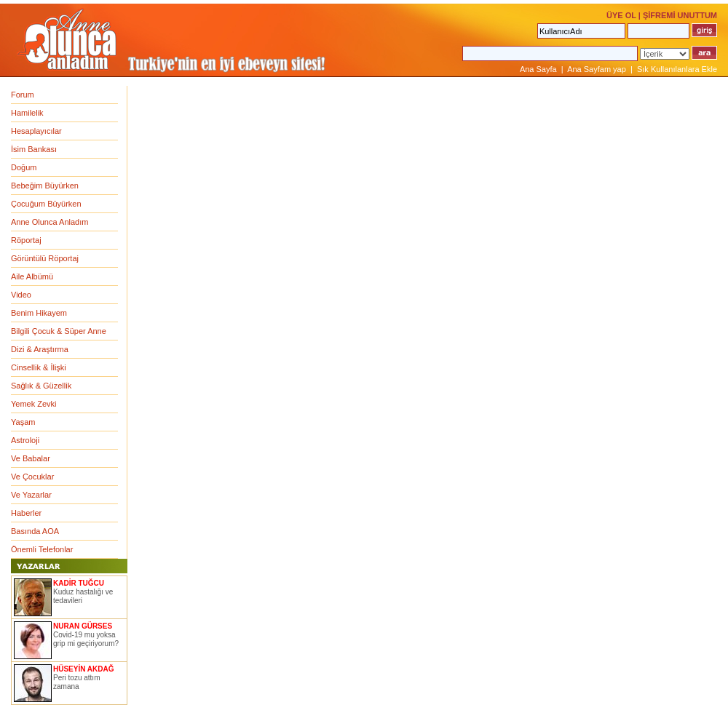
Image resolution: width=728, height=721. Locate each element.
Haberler (26, 513)
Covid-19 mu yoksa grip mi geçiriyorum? (86, 639)
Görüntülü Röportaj (45, 258)
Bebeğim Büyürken (45, 186)
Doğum (24, 167)
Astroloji (25, 440)
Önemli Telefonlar (42, 549)
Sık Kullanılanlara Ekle (677, 69)
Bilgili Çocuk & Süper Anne (59, 331)
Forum (23, 95)
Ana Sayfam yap (597, 69)
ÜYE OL (621, 15)
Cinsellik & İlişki (39, 367)
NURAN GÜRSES (83, 626)
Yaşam (23, 422)
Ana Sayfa (538, 69)
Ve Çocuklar (32, 477)
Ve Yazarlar (31, 495)
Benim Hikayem (39, 313)
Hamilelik (27, 113)
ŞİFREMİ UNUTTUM (680, 15)
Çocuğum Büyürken (46, 204)
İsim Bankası (34, 149)
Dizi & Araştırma (40, 349)
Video (21, 295)
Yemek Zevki (34, 404)
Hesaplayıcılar (36, 131)
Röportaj (26, 240)
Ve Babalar (31, 458)
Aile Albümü (32, 276)
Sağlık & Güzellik (41, 386)
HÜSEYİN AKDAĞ (84, 669)
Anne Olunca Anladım (50, 222)
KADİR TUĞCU (79, 583)
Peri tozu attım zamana (76, 682)
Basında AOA (35, 531)
